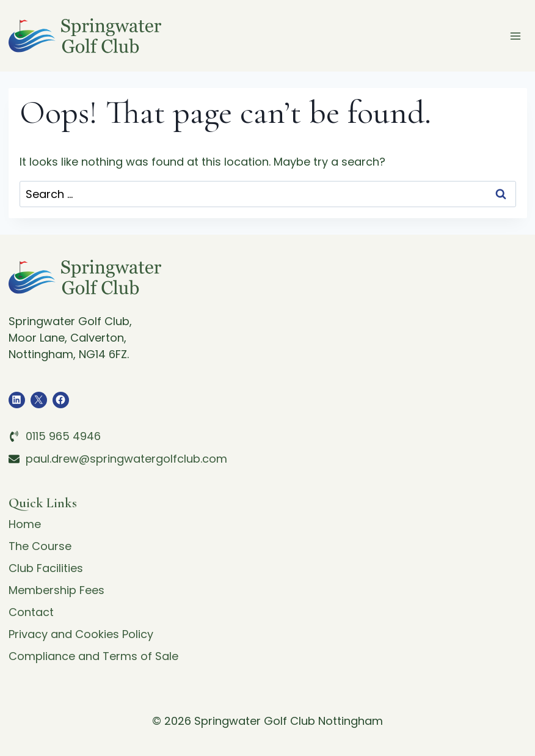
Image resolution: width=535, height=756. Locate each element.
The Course (40, 546)
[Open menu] (516, 36)
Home (25, 524)
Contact (31, 612)
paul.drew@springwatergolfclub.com (126, 459)
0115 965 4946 (63, 436)
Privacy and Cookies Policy (81, 634)
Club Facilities (46, 568)
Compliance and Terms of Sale (93, 656)
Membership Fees (56, 590)
